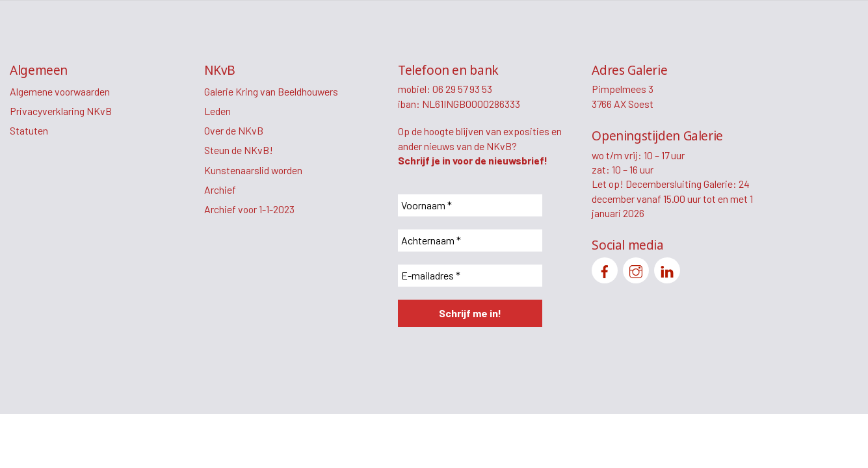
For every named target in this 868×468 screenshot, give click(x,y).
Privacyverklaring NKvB (61, 111)
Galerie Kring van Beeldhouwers (271, 91)
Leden (217, 111)
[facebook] (605, 269)
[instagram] (636, 269)
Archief (220, 189)
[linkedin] (667, 269)
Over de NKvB (234, 130)
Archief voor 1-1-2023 (249, 209)
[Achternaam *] (470, 240)
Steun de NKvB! (239, 150)
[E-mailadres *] (470, 276)
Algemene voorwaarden (60, 91)
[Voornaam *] (470, 205)
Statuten (29, 130)
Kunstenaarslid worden (253, 170)
